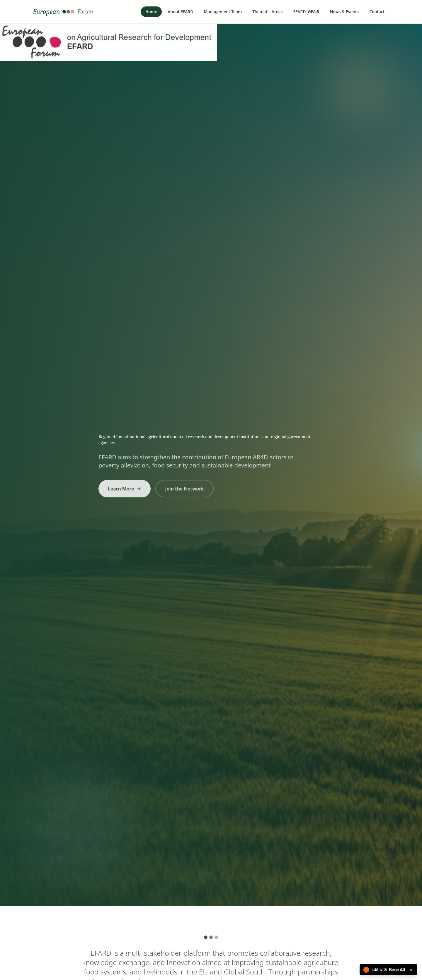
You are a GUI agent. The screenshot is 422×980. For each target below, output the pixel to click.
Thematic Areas (267, 12)
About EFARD (180, 12)
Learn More (125, 491)
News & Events (344, 12)
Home (151, 12)
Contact (377, 12)
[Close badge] (411, 970)
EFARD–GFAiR (306, 12)
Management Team (223, 12)
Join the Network (185, 491)
